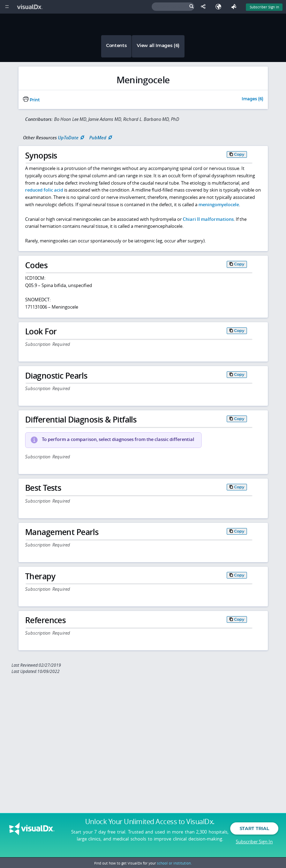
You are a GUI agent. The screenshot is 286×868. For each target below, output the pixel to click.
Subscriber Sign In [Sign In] (264, 7)
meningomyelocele (219, 204)
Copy (239, 154)
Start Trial (254, 829)
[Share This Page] (205, 7)
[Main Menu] (7, 7)
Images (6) (253, 99)
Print (31, 100)
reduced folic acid (44, 190)
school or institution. (174, 863)
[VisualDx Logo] (31, 7)
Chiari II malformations (208, 219)
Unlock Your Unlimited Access (150, 822)
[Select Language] (220, 7)
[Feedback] (235, 7)
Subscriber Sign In (254, 842)
